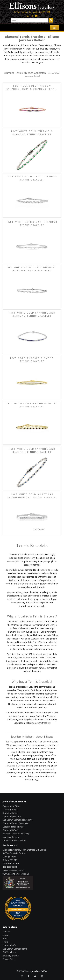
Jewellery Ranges (11, 837)
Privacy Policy (9, 959)
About (6, 935)
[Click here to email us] (36, 16)
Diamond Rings (10, 813)
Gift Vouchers (9, 952)
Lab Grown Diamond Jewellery (17, 820)
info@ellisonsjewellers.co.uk (14, 870)
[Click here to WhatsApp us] (32, 16)
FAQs (5, 942)
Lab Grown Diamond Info (15, 949)
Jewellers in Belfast (16, 766)
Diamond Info (9, 945)
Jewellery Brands (11, 956)
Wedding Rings (10, 810)
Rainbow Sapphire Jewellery (16, 834)
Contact (6, 932)
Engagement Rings (11, 806)
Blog (5, 938)
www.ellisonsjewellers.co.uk (16, 874)
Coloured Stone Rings (13, 827)
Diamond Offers (10, 830)
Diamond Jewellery (12, 816)
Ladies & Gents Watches (14, 841)
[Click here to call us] (28, 16)
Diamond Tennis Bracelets (15, 823)
